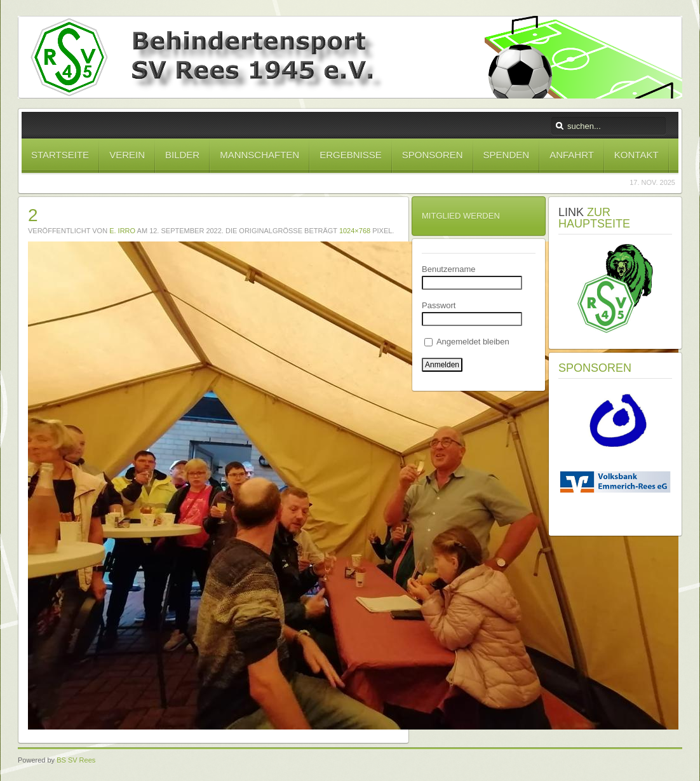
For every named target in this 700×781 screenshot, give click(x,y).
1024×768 (355, 231)
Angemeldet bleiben (467, 342)
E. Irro (122, 231)
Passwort (439, 305)
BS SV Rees (76, 760)
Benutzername (449, 269)
